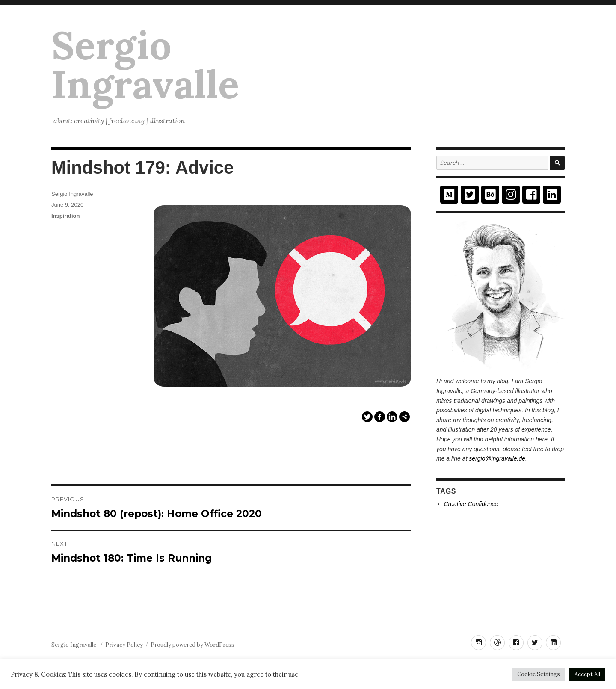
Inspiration (65, 216)
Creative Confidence (471, 504)
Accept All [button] (587, 674)
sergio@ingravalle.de (497, 458)
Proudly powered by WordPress (192, 645)
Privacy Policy (124, 645)
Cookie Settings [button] (539, 674)
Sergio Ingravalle (145, 65)
